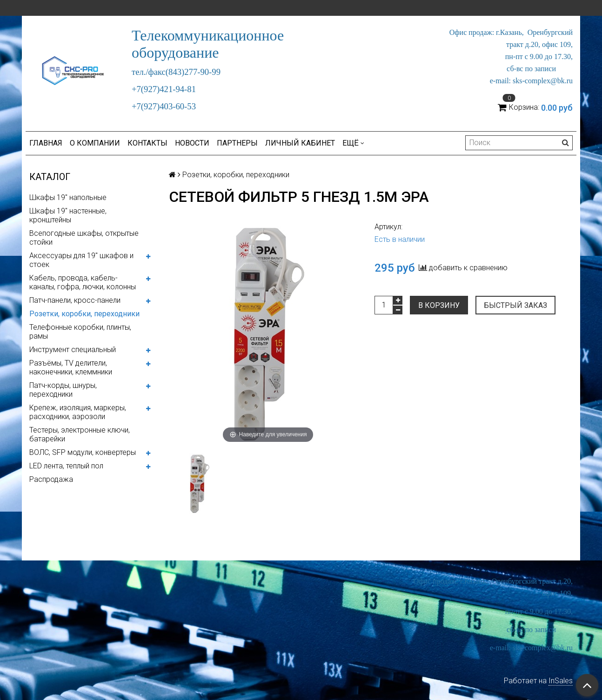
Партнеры (237, 143)
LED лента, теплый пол (66, 466)
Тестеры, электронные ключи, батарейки (80, 434)
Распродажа (51, 479)
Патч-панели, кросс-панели (75, 300)
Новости (192, 143)
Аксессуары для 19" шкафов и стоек (81, 260)
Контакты (147, 143)
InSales (561, 681)
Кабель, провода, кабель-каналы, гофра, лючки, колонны (83, 282)
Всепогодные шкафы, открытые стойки (84, 238)
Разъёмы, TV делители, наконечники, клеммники (71, 367)
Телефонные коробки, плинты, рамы (80, 332)
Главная (46, 143)
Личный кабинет (300, 143)
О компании (95, 143)
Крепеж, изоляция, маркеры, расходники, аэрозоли (78, 412)
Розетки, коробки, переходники (84, 314)
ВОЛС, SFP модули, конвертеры (83, 452)
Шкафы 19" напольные (68, 197)
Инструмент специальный (73, 350)
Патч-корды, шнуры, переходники (63, 390)
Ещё (353, 143)
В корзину (439, 305)
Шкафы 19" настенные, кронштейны (68, 215)
